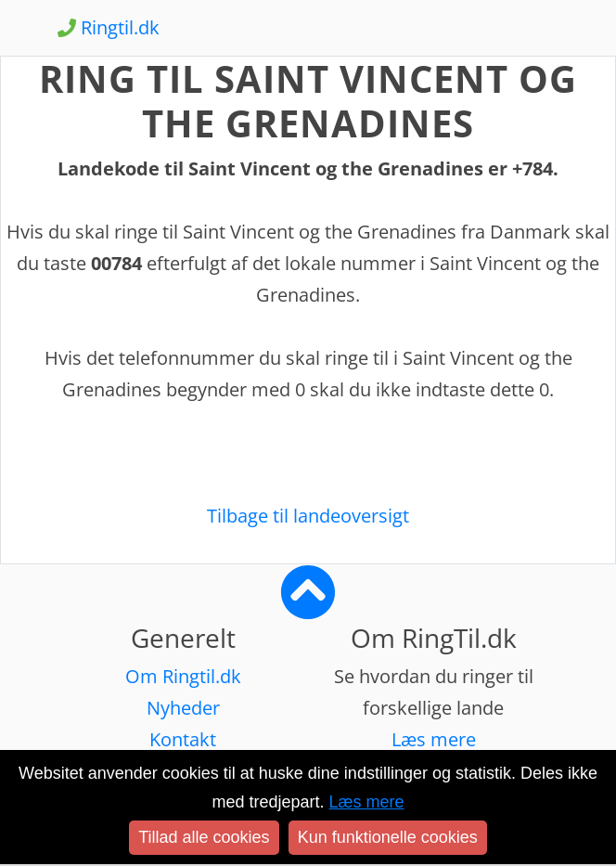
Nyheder (183, 708)
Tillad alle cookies (204, 837)
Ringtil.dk (109, 27)
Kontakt (183, 739)
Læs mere (434, 739)
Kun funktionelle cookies (388, 837)
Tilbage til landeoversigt (308, 516)
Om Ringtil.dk (183, 676)
